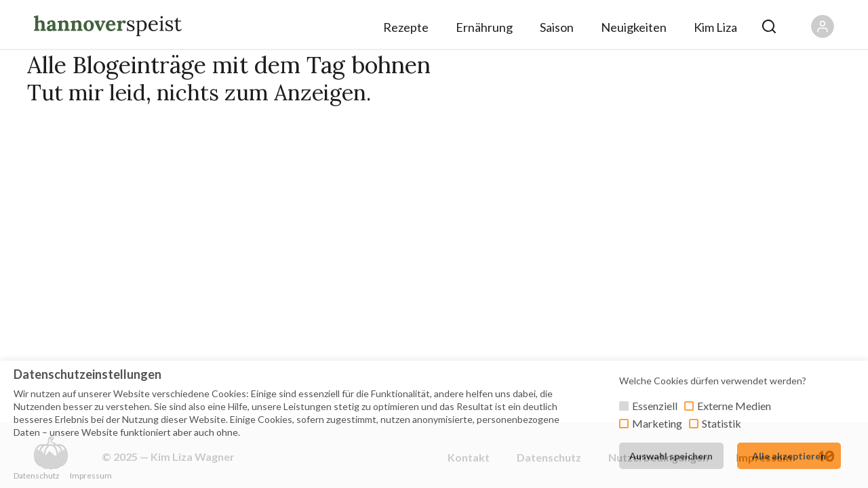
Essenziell (655, 406)
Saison (557, 27)
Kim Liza (715, 27)
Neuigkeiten (634, 27)
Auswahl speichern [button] (671, 456)
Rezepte (406, 27)
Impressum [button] (91, 475)
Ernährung (484, 27)
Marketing (657, 423)
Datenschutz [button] (37, 475)
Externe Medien (734, 406)
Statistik (722, 423)
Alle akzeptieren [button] (789, 456)
